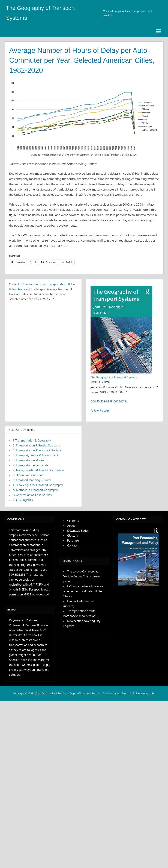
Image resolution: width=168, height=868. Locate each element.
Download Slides (78, 531)
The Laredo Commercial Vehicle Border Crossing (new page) (82, 576)
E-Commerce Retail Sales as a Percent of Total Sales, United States (83, 591)
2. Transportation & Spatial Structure (37, 445)
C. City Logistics (23, 500)
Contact (72, 545)
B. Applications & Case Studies (32, 495)
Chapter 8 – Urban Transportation (44, 284)
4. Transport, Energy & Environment (36, 455)
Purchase (73, 540)
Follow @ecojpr (100, 410)
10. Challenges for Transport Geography (38, 485)
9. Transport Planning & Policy (32, 480)
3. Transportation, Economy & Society (37, 450)
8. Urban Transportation (28, 475)
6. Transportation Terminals (30, 465)
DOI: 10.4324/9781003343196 (109, 401)
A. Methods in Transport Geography (35, 490)
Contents (15, 284)
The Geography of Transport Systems (114, 377)
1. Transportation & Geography (32, 440)
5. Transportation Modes (28, 460)
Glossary (73, 536)
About (71, 526)
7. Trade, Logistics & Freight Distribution (38, 470)
